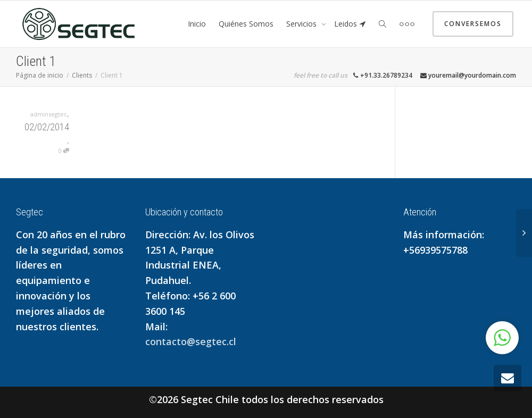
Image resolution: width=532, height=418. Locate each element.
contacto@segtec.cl (191, 341)
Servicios (302, 24)
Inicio (197, 24)
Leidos (350, 24)
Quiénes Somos (246, 24)
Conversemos (473, 24)
